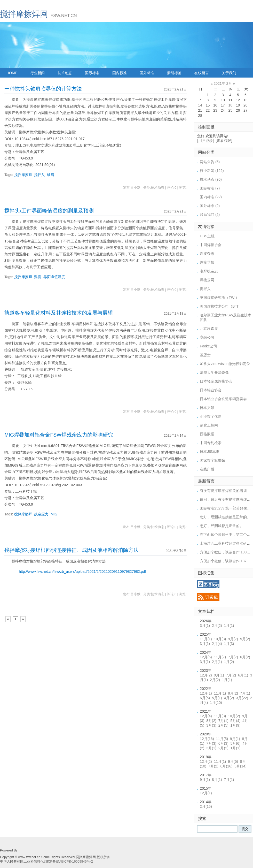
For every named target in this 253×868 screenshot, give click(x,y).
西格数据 (207, 434)
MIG (54, 514)
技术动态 (65, 73)
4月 (229, 698)
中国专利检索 (211, 443)
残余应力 (41, 514)
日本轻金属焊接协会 (216, 381)
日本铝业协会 (211, 390)
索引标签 (174, 73)
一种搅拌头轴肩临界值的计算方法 (43, 89)
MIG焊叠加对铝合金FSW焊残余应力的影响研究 (59, 435)
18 (230, 105)
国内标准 (120, 73)
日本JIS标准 (210, 452)
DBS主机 (207, 236)
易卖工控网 (209, 425)
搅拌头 (39, 175)
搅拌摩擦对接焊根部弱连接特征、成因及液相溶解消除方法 (72, 550)
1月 (229, 626)
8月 (233, 693)
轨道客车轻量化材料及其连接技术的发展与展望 (59, 313)
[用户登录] (205, 141)
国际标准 (92, 73)
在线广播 (207, 469)
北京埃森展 (209, 329)
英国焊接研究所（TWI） (219, 298)
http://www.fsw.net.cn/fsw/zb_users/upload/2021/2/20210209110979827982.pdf (82, 572)
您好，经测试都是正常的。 (222, 526)
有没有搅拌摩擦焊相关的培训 (223, 491)
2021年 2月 (223, 83)
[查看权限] (224, 141)
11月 (206, 639)
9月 (233, 639)
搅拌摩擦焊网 (24, 14)
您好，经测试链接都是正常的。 (225, 517)
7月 (233, 657)
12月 (206, 657)
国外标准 (147, 73)
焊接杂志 (207, 254)
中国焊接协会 (211, 245)
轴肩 (51, 175)
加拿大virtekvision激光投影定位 (225, 364)
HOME (12, 73)
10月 (220, 639)
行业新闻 (37, 73)
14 (200, 105)
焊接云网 (207, 280)
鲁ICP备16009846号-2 (77, 862)
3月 (205, 626)
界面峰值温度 (54, 277)
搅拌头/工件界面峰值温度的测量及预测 (49, 211)
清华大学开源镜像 (214, 372)
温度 (38, 277)
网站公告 (210, 162)
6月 (245, 657)
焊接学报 (207, 262)
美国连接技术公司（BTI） (221, 306)
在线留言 (202, 73)
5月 (245, 639)
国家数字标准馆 (212, 460)
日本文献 (207, 408)
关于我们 (229, 73)
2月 (217, 626)
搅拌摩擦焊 (23, 175)
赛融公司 (207, 337)
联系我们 (210, 215)
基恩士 (205, 355)
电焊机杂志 (209, 271)
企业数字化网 (211, 416)
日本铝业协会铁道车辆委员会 (223, 399)
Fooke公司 (208, 346)
